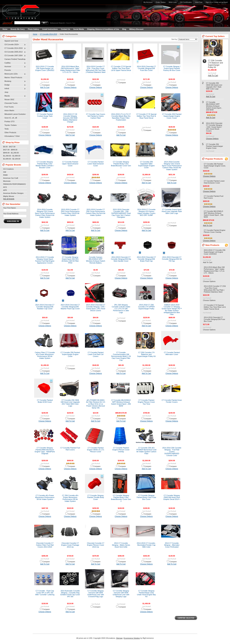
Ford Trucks (9, 107)
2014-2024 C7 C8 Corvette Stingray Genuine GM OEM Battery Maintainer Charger (70, 118)
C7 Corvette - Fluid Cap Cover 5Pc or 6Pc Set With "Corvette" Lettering (45, 593)
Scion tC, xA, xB (11, 118)
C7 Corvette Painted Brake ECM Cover (45, 401)
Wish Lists (173, 2)
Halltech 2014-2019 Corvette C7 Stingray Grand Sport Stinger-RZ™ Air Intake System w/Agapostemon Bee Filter (172, 310)
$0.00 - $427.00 (9, 147)
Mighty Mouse (9, 196)
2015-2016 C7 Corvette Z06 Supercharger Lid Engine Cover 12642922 (45, 68)
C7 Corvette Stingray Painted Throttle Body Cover (96, 497)
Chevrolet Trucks (11, 103)
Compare (46, 85)
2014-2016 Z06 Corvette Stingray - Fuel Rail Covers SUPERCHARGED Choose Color (172, 452)
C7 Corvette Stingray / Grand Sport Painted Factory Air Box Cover (172, 68)
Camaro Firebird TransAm (14, 59)
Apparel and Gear (11, 41)
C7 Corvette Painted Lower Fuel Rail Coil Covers (96, 354)
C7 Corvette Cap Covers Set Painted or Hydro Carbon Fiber (96, 116)
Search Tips (71, 23)
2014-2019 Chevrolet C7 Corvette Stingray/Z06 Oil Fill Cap (172, 259)
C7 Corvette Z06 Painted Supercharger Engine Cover (70, 354)
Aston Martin (9, 110)
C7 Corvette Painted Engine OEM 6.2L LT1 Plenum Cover (96, 450)
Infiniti (14, 89)
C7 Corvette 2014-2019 (14, 48)
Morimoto (7, 181)
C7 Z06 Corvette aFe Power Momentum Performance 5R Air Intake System (70, 498)
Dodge (14, 85)
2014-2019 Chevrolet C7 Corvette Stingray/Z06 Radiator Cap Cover (45, 307)
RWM (5, 175)
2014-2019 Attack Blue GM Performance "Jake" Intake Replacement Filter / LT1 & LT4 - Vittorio (70, 69)
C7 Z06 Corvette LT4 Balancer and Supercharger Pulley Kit (146, 354)
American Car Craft (11, 178)
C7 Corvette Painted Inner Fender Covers (172, 401)
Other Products (10, 132)
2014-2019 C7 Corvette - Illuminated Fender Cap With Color (146, 545)
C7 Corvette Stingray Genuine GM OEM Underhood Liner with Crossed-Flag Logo (96, 594)
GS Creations (8, 169)
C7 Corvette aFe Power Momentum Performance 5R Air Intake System (45, 497)
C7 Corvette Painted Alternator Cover (172, 353)
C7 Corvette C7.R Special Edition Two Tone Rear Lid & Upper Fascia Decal (121, 68)
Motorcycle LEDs (14, 74)
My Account (148, 2)
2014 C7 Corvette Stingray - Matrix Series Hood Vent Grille (121, 545)
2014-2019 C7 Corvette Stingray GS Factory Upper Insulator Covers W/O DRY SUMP (146, 212)
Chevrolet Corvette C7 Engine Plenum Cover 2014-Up (96, 545)
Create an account (220, 2)
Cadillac (14, 63)
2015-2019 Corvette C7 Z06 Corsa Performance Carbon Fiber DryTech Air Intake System (96, 212)
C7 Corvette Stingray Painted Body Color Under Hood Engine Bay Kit (146, 594)
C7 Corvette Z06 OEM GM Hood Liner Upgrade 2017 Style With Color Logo (70, 403)
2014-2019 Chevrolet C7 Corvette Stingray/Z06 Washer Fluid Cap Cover (70, 307)
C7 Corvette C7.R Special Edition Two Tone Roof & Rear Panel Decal (146, 116)
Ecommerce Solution (132, 638)
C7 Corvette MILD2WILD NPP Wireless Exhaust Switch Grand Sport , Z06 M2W (121, 403)
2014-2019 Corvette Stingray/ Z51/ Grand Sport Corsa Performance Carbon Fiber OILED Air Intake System (172, 166)
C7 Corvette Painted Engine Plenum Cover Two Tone (146, 402)
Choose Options (70, 87)
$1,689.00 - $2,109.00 (12, 159)
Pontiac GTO (10, 121)
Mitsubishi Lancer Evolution (15, 114)
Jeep (6, 92)
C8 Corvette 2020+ (14, 45)
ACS (5, 187)
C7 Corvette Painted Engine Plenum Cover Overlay (121, 450)
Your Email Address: (11, 214)
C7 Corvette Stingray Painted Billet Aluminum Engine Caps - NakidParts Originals (45, 451)
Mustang (14, 81)
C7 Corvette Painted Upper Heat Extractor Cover (70, 164)
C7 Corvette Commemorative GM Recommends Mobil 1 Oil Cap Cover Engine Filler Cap (121, 356)
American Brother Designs (13, 193)
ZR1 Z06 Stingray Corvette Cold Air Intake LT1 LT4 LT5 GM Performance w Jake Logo (121, 309)
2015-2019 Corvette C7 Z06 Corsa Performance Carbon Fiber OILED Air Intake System (70, 212)
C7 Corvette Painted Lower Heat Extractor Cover (96, 164)
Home (35, 34)
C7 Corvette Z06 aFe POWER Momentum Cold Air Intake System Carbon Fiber (146, 451)
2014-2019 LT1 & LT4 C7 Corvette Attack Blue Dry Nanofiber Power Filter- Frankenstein (121, 117)
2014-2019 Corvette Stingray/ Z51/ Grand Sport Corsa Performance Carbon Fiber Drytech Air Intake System (45, 213)
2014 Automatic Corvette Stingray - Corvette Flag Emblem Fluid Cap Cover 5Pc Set (70, 594)
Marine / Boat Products (13, 77)
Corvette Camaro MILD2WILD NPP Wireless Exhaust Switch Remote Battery (96, 260)
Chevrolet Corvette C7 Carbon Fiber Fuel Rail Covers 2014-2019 (45, 545)
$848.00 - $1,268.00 (11, 153)
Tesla (6, 129)
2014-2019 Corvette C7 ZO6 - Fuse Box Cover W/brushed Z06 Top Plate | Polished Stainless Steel (96, 69)
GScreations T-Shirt (12, 136)
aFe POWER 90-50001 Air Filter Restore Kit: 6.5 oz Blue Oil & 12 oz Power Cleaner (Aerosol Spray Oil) (96, 404)
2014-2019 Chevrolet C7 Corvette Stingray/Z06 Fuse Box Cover (146, 68)
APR (5, 190)
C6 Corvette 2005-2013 (14, 52)
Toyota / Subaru (11, 125)
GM (5, 172)
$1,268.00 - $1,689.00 (12, 156)
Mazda (14, 96)
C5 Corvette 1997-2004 (14, 56)
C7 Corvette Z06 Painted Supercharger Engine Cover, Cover (172, 116)
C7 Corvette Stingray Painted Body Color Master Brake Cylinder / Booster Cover (45, 165)
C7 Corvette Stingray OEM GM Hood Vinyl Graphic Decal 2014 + (172, 497)
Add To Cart (45, 87)
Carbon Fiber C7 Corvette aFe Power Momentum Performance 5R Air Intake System (45, 355)
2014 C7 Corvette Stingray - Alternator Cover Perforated (172, 545)
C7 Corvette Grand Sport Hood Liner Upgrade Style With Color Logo (172, 211)
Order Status (161, 2)
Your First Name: (10, 208)
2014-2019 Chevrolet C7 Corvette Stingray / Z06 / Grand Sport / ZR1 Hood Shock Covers (96, 308)
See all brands (9, 199)
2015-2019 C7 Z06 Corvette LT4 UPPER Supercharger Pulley (146, 307)
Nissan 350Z (9, 99)
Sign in (208, 2)
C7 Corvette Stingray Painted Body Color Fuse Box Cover (146, 497)
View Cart (199, 2)
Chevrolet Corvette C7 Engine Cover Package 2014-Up (70, 545)
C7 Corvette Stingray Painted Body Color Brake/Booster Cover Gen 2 (121, 498)
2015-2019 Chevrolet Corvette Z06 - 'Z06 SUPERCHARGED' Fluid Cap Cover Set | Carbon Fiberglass (121, 213)
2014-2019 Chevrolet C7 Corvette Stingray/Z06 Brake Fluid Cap (146, 259)
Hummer (14, 67)
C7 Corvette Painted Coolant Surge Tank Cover (45, 116)
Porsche (8, 70)
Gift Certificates (186, 2)
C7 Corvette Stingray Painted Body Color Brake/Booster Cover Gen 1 (121, 165)
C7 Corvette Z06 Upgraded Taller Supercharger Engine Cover (146, 165)
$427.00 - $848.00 (10, 150)
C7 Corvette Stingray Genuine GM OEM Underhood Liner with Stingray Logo (121, 594)
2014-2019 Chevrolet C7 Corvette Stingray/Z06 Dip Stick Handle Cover (121, 259)
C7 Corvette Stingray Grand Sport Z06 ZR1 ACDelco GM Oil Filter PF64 (70, 260)
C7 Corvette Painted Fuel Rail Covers (70, 449)
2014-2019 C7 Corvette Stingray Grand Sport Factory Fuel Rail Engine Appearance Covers (45, 260)
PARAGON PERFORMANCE (14, 184)
